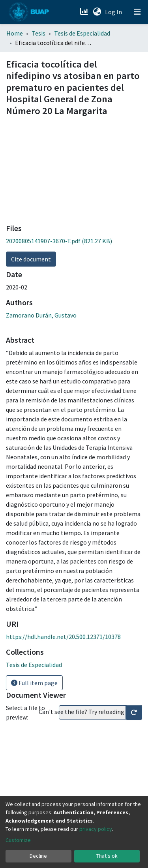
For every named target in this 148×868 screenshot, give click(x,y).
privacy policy (96, 829)
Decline (38, 856)
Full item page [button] (34, 683)
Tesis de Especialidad (82, 33)
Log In (114, 12)
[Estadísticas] (85, 12)
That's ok (107, 856)
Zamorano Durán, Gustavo (41, 315)
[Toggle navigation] (137, 12)
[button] (97, 12)
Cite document (31, 259)
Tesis (38, 33)
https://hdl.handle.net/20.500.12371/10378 (63, 637)
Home (15, 33)
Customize (18, 840)
